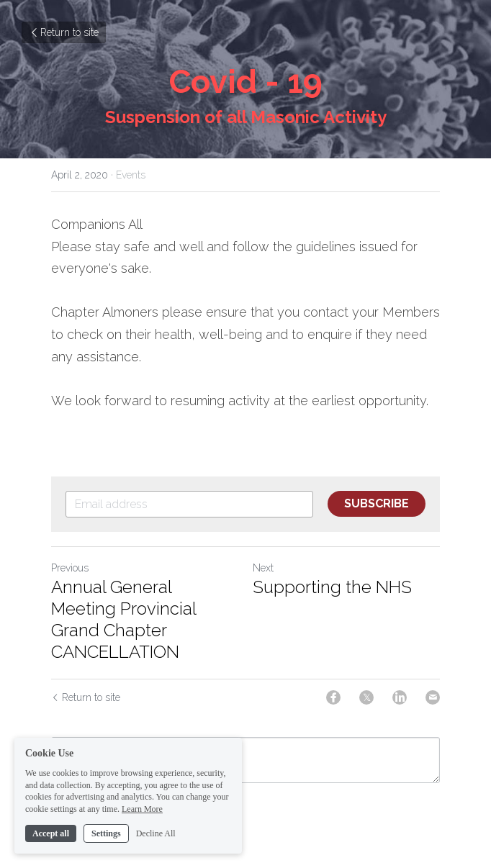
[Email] (433, 697)
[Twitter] (366, 697)
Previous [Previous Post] (70, 568)
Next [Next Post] (263, 568)
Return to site (64, 32)
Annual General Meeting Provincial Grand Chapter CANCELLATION (123, 619)
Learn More (142, 827)
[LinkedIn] (400, 697)
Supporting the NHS (332, 587)
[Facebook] (333, 697)
